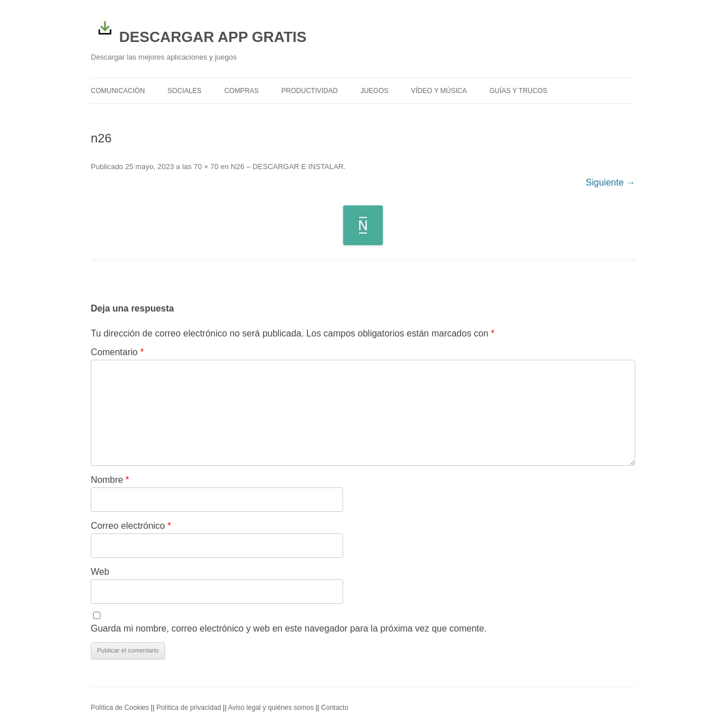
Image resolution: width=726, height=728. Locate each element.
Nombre (110, 480)
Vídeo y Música (439, 91)
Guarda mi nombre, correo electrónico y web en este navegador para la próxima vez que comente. (289, 628)
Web (100, 572)
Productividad (309, 91)
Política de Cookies (120, 708)
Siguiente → (611, 182)
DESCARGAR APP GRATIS (199, 30)
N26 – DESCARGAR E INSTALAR (287, 167)
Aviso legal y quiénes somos (271, 708)
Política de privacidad (189, 708)
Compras (241, 91)
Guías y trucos (518, 91)
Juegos (374, 91)
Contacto (335, 708)
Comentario (117, 352)
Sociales (184, 91)
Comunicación (118, 91)
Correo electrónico (131, 526)
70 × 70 (206, 167)
